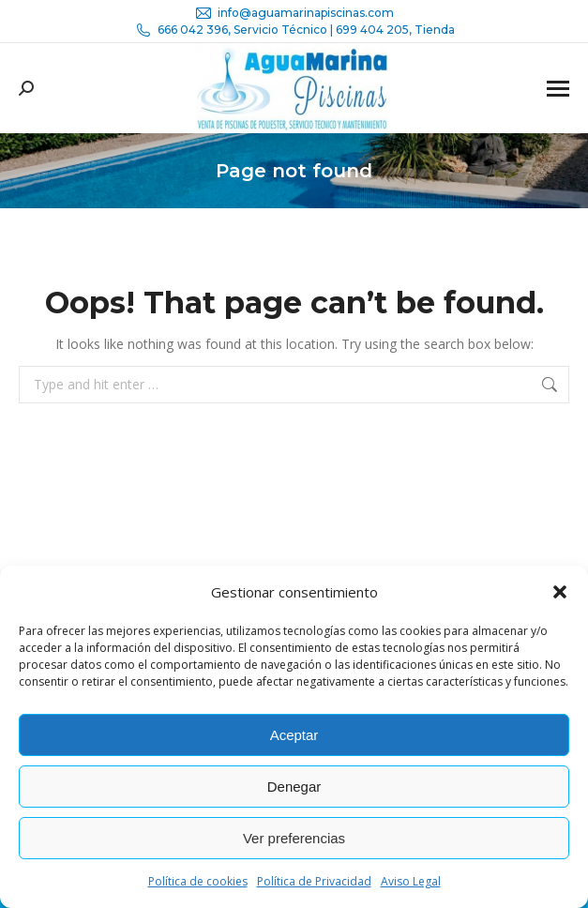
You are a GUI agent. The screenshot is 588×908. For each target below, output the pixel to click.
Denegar (294, 787)
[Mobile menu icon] (558, 89)
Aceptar (294, 735)
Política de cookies (198, 881)
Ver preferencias (294, 838)
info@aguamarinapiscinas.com (294, 13)
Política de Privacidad (314, 881)
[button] (560, 592)
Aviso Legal (411, 881)
